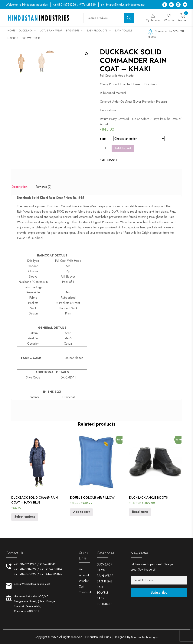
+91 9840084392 (25, 569)
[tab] (19, 187)
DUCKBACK (28, 31)
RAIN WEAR (105, 575)
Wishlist (84, 580)
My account (84, 572)
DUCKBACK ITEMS (104, 567)
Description (19, 187)
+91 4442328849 (51, 574)
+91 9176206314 (51, 569)
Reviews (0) (44, 187)
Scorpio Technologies (145, 637)
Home (11, 31)
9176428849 (48, 564)
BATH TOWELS (124, 31)
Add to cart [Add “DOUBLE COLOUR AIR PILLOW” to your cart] (81, 511)
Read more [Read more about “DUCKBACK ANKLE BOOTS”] (140, 511)
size (103, 139)
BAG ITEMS (75, 31)
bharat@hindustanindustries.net (126, 5)
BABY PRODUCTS (99, 31)
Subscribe (159, 592)
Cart (81, 586)
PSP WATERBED (31, 38)
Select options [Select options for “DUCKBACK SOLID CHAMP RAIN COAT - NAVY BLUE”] (25, 516)
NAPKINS (13, 38)
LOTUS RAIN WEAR (51, 31)
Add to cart (123, 148)
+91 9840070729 (25, 574)
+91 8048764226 (25, 564)
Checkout (85, 592)
